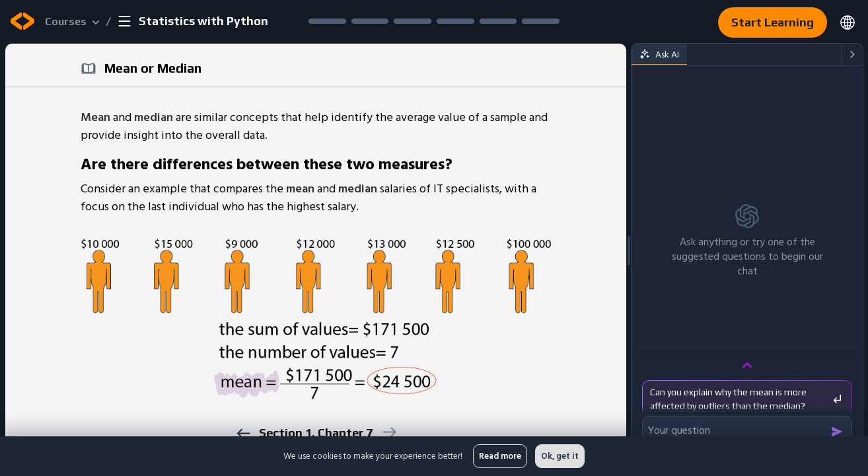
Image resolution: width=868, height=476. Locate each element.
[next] (389, 432)
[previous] (243, 433)
